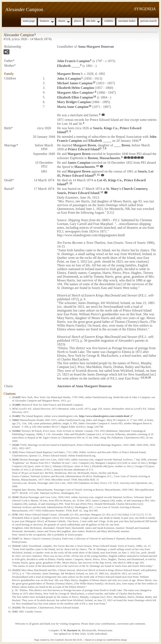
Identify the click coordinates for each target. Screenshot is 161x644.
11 (98, 175)
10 (97, 166)
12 (94, 82)
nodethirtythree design (116, 640)
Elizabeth (68, 66)
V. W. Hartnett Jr (70, 630)
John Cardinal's (57, 640)
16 (95, 97)
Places (78, 21)
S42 (15, 611)
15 (149, 378)
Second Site (71, 640)
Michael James (75, 83)
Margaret (69, 74)
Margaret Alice (75, 93)
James (79, 163)
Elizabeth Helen (75, 88)
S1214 (16, 546)
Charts (62, 21)
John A (69, 78)
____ (122, 145)
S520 (16, 445)
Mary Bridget (74, 102)
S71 (15, 409)
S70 (15, 514)
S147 (16, 539)
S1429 (16, 397)
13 (142, 378)
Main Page (29, 21)
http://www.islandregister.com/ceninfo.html (104, 416)
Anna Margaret (96, 47)
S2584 (16, 431)
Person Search (149, 21)
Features (45, 21)
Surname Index (127, 21)
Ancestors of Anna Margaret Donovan (84, 386)
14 (146, 378)
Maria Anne (73, 107)
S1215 (16, 570)
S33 (15, 452)
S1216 (16, 608)
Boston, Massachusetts (104, 158)
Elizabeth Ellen (75, 97)
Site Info (91, 21)
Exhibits (109, 21)
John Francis (73, 61)
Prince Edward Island (84, 149)
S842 (16, 420)
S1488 (16, 405)
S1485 (16, 416)
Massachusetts (85, 167)
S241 (16, 459)
